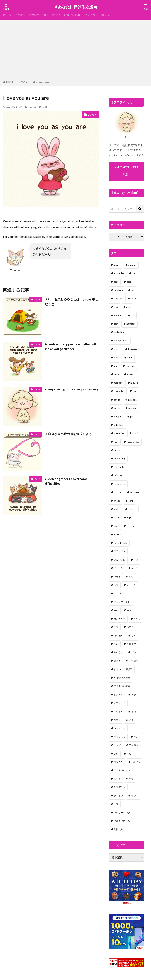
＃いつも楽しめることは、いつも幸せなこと (71, 302)
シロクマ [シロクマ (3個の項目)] (131, 644)
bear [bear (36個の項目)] (116, 282)
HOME (10, 82)
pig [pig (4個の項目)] (132, 416)
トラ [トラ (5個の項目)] (134, 694)
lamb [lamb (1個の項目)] (130, 358)
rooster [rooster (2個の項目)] (118, 492)
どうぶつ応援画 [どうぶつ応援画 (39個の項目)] (122, 686)
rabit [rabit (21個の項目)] (116, 442)
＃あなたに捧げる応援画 (76, 7)
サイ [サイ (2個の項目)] (134, 636)
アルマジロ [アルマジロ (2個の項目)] (120, 560)
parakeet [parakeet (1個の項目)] (133, 400)
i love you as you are (44, 82)
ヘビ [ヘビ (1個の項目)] (129, 754)
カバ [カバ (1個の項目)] (116, 610)
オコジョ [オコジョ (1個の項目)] (118, 593)
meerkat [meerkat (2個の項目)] (130, 366)
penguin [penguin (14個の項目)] (118, 416)
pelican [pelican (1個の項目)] (132, 408)
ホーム (7, 15)
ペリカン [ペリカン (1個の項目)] (118, 762)
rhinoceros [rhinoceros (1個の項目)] (120, 484)
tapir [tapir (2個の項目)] (130, 518)
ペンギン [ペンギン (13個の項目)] (136, 762)
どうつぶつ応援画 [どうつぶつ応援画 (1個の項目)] (123, 669)
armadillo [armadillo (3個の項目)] (119, 273)
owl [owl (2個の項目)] (134, 391)
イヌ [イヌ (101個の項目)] (136, 560)
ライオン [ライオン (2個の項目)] (118, 796)
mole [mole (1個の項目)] (130, 374)
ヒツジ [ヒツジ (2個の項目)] (117, 745)
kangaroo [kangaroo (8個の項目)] (133, 349)
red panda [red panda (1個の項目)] (119, 467)
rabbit (45, 107)
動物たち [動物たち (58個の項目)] (118, 829)
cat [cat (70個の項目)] (133, 290)
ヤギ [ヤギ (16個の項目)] (131, 779)
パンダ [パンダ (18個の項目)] (137, 737)
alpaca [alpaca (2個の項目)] (117, 265)
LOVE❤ (23, 82)
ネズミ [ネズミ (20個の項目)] (117, 720)
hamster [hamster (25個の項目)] (131, 324)
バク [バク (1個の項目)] (131, 720)
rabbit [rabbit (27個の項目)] (135, 433)
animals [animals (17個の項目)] (132, 265)
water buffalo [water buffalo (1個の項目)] (121, 543)
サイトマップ (52, 15)
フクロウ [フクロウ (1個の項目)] (134, 745)
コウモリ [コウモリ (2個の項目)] (118, 636)
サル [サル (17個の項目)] (116, 644)
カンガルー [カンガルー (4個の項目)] (120, 619)
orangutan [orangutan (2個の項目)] (119, 391)
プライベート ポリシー (98, 15)
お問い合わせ (72, 15)
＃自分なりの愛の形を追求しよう (68, 434)
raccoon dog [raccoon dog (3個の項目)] (133, 442)
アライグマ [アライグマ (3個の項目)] (120, 551)
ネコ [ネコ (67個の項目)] (134, 711)
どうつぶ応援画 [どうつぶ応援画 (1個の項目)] (122, 678)
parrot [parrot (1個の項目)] (117, 408)
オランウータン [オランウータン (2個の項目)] (122, 602)
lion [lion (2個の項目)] (116, 366)
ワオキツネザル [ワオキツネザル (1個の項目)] (122, 821)
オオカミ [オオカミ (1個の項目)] (131, 585)
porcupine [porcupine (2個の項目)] (119, 433)
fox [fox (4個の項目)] (133, 315)
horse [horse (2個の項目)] (117, 349)
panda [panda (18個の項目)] (117, 400)
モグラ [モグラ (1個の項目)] (117, 779)
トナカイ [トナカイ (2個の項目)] (118, 694)
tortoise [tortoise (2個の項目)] (131, 526)
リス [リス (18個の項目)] (116, 804)
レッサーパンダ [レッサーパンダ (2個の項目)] (122, 813)
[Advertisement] (76, 51)
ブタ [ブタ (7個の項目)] (116, 754)
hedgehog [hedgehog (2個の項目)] (119, 332)
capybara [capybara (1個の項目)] (118, 290)
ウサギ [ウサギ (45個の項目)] (117, 577)
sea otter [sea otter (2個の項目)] (135, 492)
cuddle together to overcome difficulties (66, 481)
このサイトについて (27, 15)
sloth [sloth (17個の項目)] (131, 501)
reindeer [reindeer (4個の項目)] (118, 475)
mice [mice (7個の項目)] (116, 374)
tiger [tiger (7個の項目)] (116, 526)
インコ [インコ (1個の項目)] (135, 568)
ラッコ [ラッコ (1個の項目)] (135, 796)
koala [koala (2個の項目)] (116, 358)
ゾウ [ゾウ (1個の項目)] (134, 652)
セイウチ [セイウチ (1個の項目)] (118, 652)
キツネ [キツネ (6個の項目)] (137, 619)
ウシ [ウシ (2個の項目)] (131, 577)
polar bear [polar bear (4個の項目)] (119, 425)
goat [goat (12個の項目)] (116, 324)
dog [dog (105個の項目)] (128, 307)
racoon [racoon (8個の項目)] (117, 450)
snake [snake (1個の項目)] (117, 509)
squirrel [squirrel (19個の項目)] (132, 509)
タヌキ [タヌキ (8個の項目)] (117, 661)
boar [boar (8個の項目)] (129, 282)
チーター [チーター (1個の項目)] (134, 661)
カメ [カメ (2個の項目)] (129, 610)
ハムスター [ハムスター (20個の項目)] (120, 728)
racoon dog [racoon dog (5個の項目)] (120, 459)
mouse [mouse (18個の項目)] (134, 383)
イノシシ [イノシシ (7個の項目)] (118, 568)
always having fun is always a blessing (66, 391)
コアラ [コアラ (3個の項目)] (130, 627)
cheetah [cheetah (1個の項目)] (118, 298)
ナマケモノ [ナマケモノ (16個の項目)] (120, 703)
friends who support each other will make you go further (71, 346)
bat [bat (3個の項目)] (133, 273)
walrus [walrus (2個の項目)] (117, 534)
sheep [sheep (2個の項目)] (117, 501)
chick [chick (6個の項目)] (133, 298)
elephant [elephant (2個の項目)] (118, 315)
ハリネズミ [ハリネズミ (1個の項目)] (120, 737)
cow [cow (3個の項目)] (116, 307)
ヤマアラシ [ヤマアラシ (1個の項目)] (120, 787)
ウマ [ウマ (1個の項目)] (116, 585)
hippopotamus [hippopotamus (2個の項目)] (121, 341)
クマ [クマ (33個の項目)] (116, 627)
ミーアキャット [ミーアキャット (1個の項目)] (122, 770)
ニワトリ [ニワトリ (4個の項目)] (118, 711)
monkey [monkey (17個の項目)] (118, 383)
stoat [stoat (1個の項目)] (116, 518)
